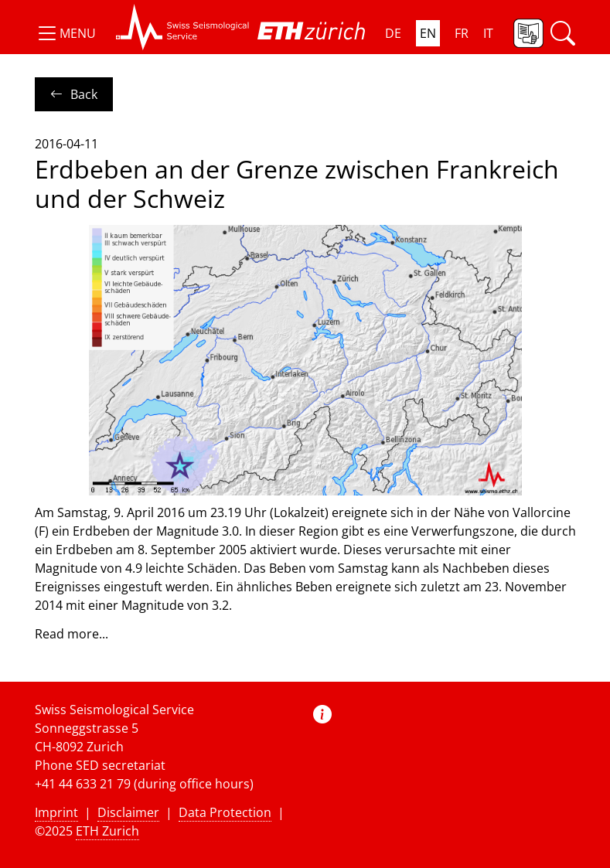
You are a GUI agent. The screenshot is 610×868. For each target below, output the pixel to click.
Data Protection (225, 812)
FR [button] (462, 33)
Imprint (56, 812)
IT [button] (488, 33)
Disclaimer (128, 812)
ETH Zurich (107, 831)
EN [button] (428, 33)
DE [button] (393, 33)
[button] (65, 33)
